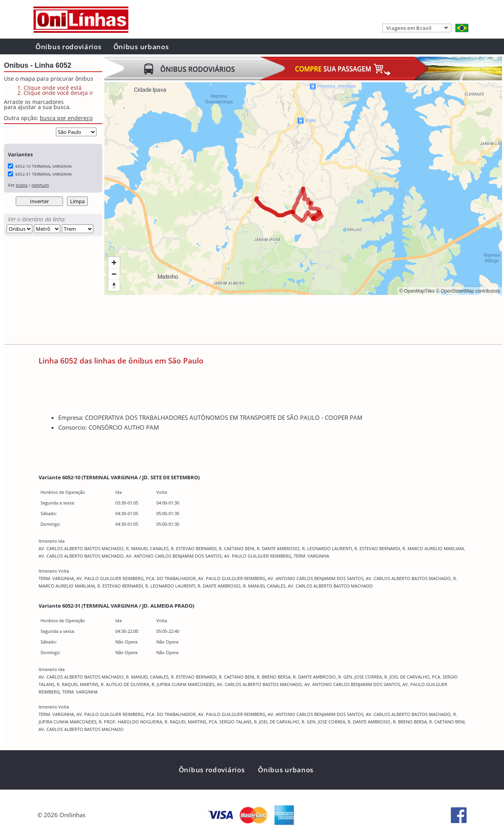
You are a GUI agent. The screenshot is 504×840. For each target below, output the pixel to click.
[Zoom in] (114, 262)
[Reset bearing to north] (114, 285)
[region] (303, 189)
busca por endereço (66, 118)
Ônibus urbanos (141, 47)
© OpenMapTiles (417, 291)
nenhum (40, 185)
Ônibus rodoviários (69, 47)
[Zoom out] (114, 274)
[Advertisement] (248, 321)
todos (22, 185)
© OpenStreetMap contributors (468, 291)
